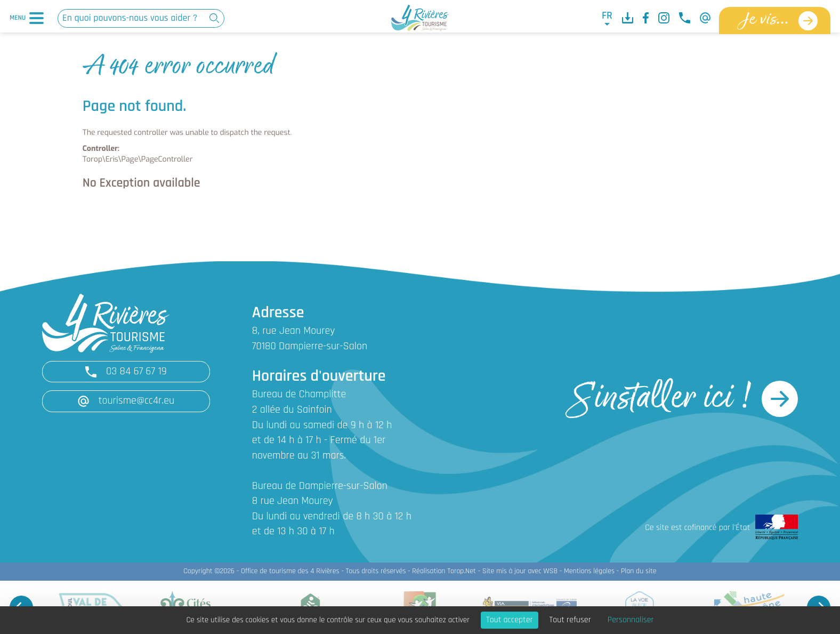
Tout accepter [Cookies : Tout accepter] (510, 620)
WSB (550, 571)
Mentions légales (589, 571)
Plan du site (639, 571)
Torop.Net (462, 571)
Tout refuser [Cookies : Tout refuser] (570, 620)
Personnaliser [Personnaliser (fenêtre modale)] (631, 620)
